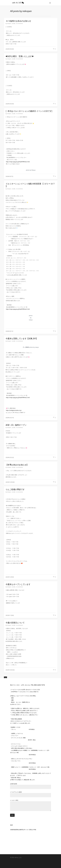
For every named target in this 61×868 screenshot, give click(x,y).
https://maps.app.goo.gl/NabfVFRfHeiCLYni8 (18, 162)
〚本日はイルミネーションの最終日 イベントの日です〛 (30, 111)
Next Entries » (5, 678)
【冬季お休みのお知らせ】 (17, 465)
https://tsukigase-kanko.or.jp (14, 410)
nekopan (9, 24)
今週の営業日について (15, 623)
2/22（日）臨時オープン (16, 425)
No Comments (20, 24)
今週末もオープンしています (18, 584)
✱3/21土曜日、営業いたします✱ (20, 56)
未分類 (14, 24)
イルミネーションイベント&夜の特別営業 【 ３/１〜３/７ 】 (30, 185)
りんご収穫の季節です (15, 489)
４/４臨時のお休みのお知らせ (18, 21)
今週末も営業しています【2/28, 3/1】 (22, 338)
